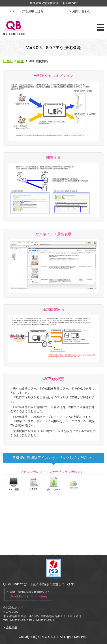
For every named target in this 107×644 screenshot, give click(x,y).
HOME (8, 61)
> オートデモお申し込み (27, 11)
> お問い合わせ (80, 11)
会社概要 (12, 627)
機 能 (21, 61)
